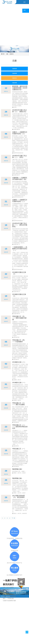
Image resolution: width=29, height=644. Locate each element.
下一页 (13, 518)
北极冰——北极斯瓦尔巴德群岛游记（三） (20, 133)
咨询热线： (21, 590)
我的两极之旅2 (17, 469)
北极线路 (14, 69)
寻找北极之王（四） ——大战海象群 (19, 341)
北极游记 (12, 54)
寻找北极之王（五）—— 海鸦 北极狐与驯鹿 (19, 318)
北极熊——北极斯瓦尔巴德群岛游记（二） (20, 201)
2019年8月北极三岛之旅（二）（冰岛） (20, 156)
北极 (7, 54)
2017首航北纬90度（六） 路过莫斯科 (18, 496)
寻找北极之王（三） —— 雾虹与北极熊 (19, 404)
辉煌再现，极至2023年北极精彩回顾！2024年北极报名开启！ (20, 88)
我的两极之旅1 (17, 478)
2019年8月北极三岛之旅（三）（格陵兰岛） (20, 111)
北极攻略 (14, 83)
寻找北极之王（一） (19, 449)
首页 (3, 54)
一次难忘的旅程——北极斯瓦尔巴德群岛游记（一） (20, 249)
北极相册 (14, 73)
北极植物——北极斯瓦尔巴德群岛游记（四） (20, 178)
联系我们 (3, 596)
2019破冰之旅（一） (19, 383)
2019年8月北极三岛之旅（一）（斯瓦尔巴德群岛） (20, 225)
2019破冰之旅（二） (19, 362)
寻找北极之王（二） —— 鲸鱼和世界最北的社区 (20, 427)
